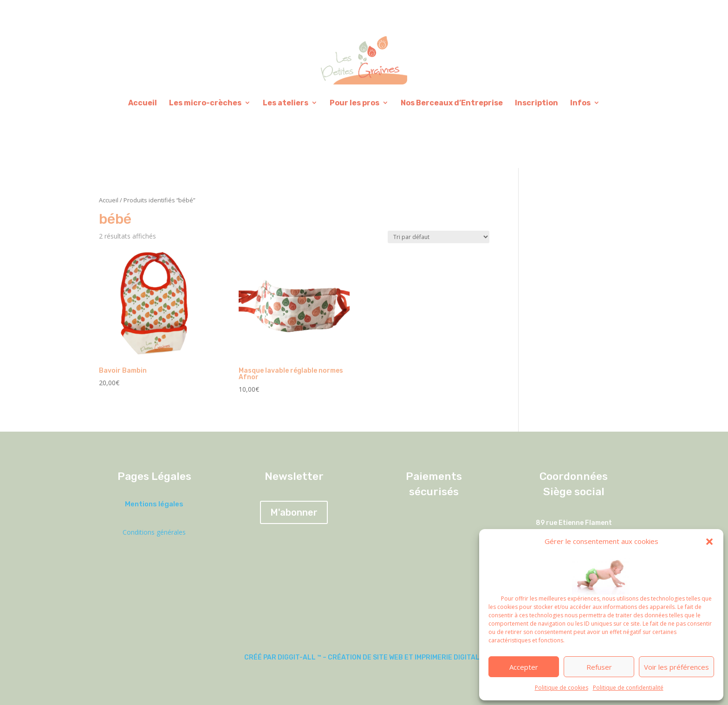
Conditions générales (154, 532)
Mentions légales (154, 504)
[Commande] (439, 237)
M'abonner (294, 512)
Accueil (143, 103)
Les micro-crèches (205, 103)
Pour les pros (354, 103)
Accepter (524, 667)
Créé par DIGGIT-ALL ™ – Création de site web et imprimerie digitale (364, 657)
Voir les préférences (676, 667)
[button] (709, 542)
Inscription (536, 103)
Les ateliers (286, 103)
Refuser (599, 667)
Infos (580, 103)
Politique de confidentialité (628, 688)
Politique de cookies (562, 688)
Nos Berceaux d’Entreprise (452, 103)
